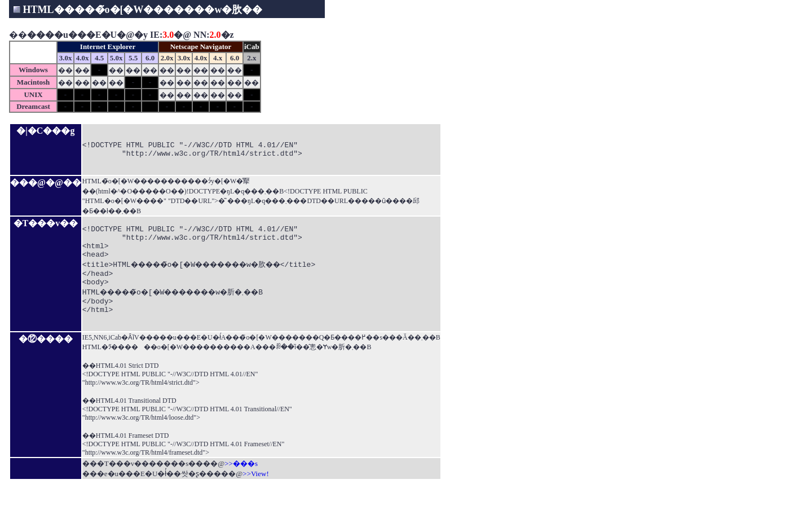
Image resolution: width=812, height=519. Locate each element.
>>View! (255, 502)
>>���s (241, 492)
